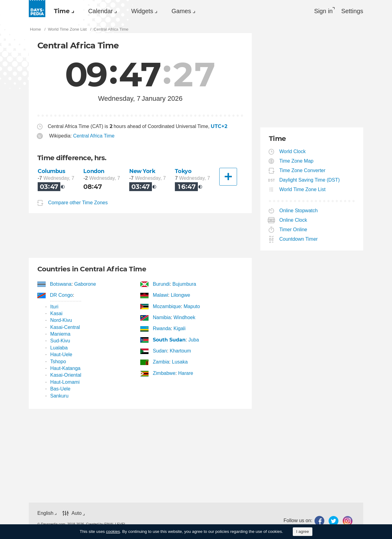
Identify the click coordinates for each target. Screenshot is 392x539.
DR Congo (62, 295)
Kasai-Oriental (66, 375)
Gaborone (85, 284)
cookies (113, 531)
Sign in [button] (324, 11)
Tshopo (58, 362)
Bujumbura (184, 284)
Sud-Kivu (60, 341)
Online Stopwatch (299, 211)
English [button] (45, 513)
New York (142, 171)
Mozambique (167, 306)
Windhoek (185, 317)
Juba (194, 340)
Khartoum (180, 351)
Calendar (100, 11)
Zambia (161, 362)
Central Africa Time (94, 136)
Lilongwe (181, 295)
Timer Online (293, 230)
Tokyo (183, 171)
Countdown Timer (299, 239)
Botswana (61, 284)
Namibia (162, 317)
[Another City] (228, 177)
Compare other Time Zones (78, 203)
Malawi (161, 295)
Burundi (161, 284)
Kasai (56, 313)
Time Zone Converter (303, 170)
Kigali (180, 328)
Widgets (142, 11)
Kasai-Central (65, 327)
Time (62, 11)
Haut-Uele (61, 354)
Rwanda (162, 328)
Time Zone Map (296, 161)
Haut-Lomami (65, 382)
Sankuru (59, 396)
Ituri (54, 307)
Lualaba (59, 348)
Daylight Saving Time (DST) (310, 180)
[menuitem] (62, 11)
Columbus (51, 171)
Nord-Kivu (61, 320)
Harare (186, 373)
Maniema (60, 334)
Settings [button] (352, 11)
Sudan (160, 351)
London (94, 171)
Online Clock (293, 220)
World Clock (293, 151)
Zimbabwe (164, 373)
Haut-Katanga (65, 368)
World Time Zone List (303, 189)
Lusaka (180, 362)
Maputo (192, 306)
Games (181, 11)
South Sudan (169, 340)
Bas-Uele (60, 389)
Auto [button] (76, 513)
